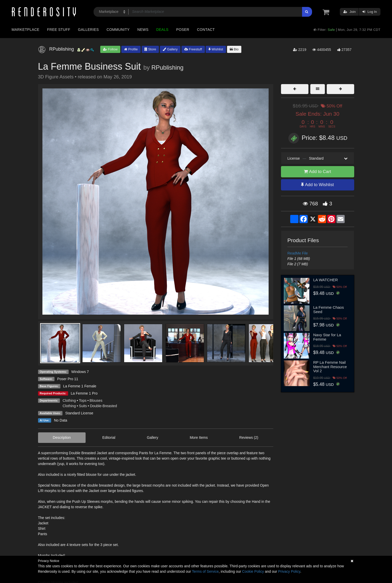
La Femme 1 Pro (84, 393)
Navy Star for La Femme (327, 337)
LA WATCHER (326, 280)
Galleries (88, 30)
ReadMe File (298, 253)
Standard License (79, 413)
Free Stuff (59, 30)
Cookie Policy (253, 571)
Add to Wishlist (317, 185)
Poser (183, 30)
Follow (110, 49)
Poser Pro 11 (68, 379)
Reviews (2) (249, 438)
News (143, 30)
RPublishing (167, 68)
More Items (199, 438)
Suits (83, 406)
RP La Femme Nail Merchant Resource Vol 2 (330, 367)
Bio (234, 49)
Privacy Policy (289, 571)
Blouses (96, 400)
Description (62, 438)
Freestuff (193, 49)
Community (118, 30)
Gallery (170, 49)
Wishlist (216, 49)
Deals (162, 30)
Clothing (69, 400)
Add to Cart (317, 172)
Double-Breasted (103, 406)
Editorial (109, 438)
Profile (131, 49)
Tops (83, 400)
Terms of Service (205, 571)
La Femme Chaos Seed (329, 309)
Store (150, 49)
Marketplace (25, 30)
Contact (206, 30)
